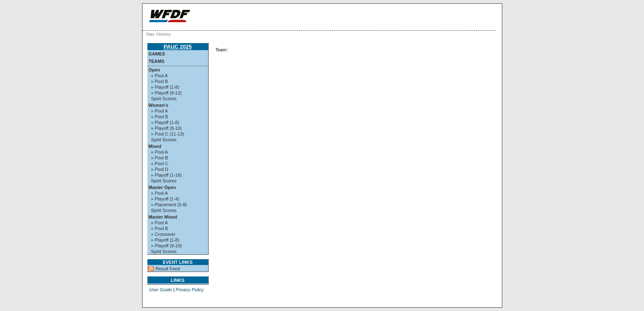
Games (157, 54)
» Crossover (163, 234)
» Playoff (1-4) (165, 199)
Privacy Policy (190, 290)
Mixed (155, 146)
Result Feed (168, 269)
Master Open (162, 187)
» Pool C (160, 164)
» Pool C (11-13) (168, 134)
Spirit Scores (164, 99)
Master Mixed (163, 217)
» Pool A (160, 76)
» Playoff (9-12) (167, 93)
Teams (157, 61)
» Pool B (160, 81)
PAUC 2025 (177, 47)
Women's (159, 105)
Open (154, 70)
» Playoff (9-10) (167, 128)
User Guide (161, 290)
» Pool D (160, 169)
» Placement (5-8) (169, 205)
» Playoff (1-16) (167, 175)
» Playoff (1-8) (165, 87)
